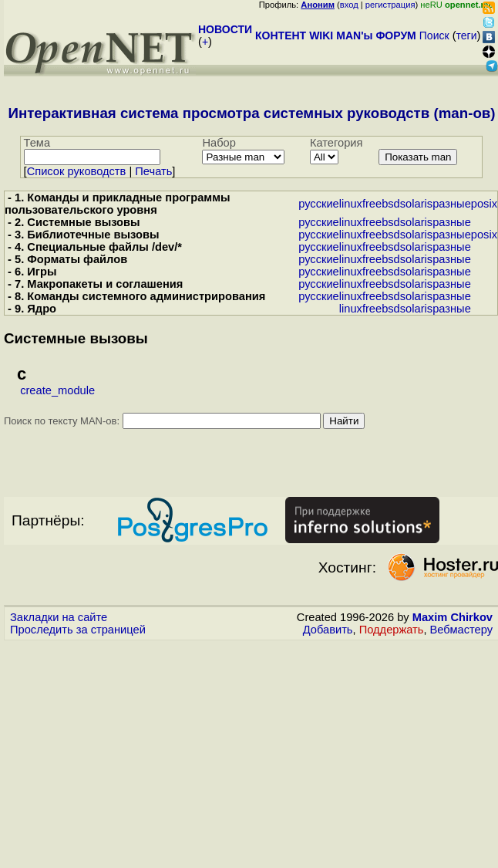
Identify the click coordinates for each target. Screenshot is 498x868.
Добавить (328, 630)
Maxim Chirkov (453, 617)
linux (351, 204)
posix (484, 204)
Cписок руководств (77, 171)
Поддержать (392, 630)
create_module (57, 390)
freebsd (381, 204)
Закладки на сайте (59, 617)
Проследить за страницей (78, 630)
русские (319, 204)
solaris (416, 204)
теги (467, 35)
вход (349, 5)
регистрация (390, 5)
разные (452, 204)
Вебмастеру (461, 630)
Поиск (434, 35)
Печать (153, 171)
